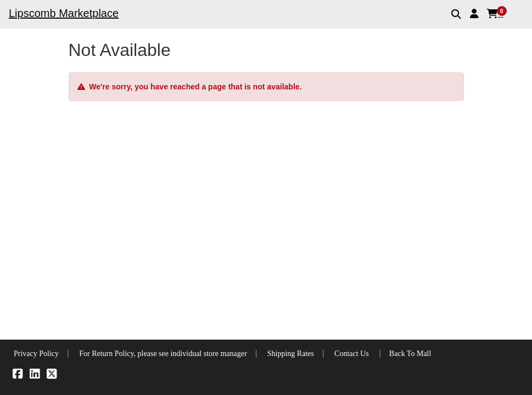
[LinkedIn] (35, 376)
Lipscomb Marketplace (64, 13)
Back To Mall (410, 354)
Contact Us (352, 354)
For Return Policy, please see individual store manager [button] (163, 354)
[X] (52, 376)
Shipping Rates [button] (291, 354)
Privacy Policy (36, 354)
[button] (474, 14)
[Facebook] (18, 376)
